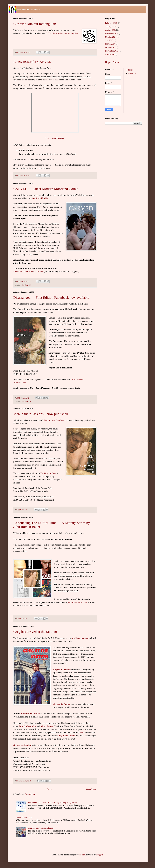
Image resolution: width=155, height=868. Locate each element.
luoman (82, 855)
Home (49, 789)
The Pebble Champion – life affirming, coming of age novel (52, 803)
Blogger (100, 855)
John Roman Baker (30, 713)
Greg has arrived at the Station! (35, 632)
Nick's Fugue (47, 726)
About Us (132, 73)
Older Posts (91, 789)
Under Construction (24, 817)
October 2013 (111, 47)
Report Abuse (112, 62)
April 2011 (110, 54)
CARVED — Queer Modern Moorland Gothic (46, 189)
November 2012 (112, 51)
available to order (80, 638)
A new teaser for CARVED (32, 62)
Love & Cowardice (28, 726)
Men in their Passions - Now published (41, 414)
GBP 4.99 (28, 271)
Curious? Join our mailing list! (35, 24)
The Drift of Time (48, 473)
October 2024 (111, 37)
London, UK (27, 285)
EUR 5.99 (39, 271)
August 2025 (111, 30)
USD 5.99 (18, 271)
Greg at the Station (62, 670)
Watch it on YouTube (55, 138)
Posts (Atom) (30, 794)
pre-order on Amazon (77, 602)
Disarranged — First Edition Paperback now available (51, 298)
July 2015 (109, 40)
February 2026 (111, 23)
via (40, 198)
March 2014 (110, 44)
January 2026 (111, 26)
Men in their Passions (54, 420)
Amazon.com (78, 379)
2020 (82, 732)
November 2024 (112, 34)
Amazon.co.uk (20, 382)
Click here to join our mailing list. (63, 33)
